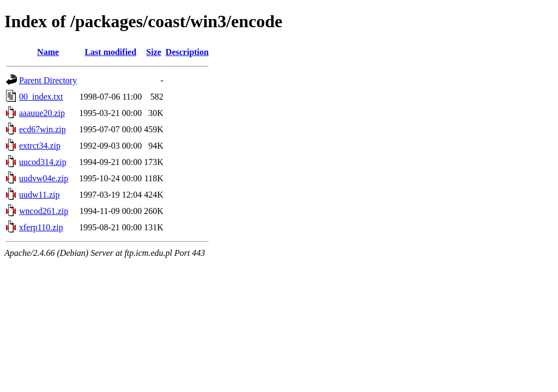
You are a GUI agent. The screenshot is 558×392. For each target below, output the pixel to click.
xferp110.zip (41, 227)
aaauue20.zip (42, 113)
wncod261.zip (44, 211)
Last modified (110, 52)
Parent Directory (48, 80)
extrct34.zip (40, 146)
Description (187, 52)
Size (154, 52)
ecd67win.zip (43, 129)
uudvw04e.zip (44, 178)
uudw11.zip (40, 195)
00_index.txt (41, 97)
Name (48, 52)
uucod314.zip (43, 162)
